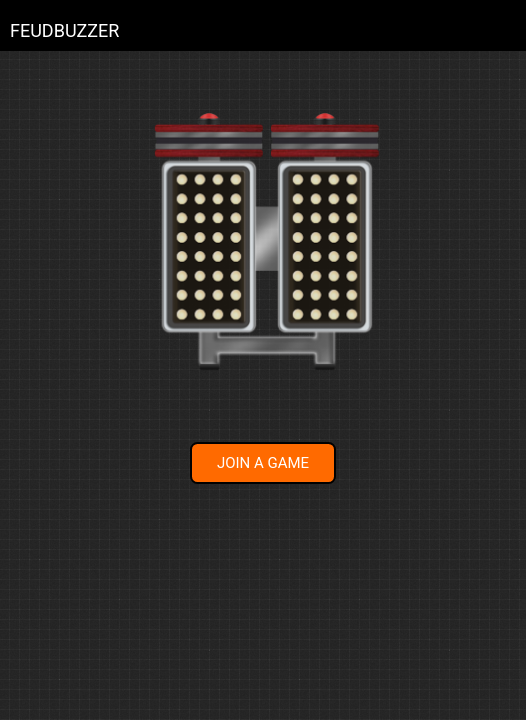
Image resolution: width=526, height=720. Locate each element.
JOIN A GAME (263, 463)
